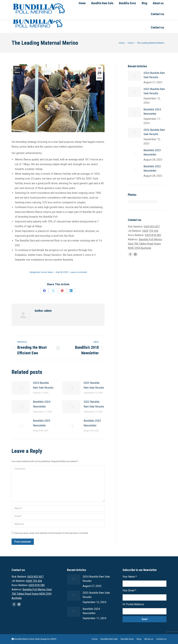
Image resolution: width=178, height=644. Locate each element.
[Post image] (21, 388)
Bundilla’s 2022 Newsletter (92, 423)
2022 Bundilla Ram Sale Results (94, 404)
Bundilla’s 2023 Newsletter (42, 423)
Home (17, 68)
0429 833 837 (35, 3)
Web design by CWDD (46, 639)
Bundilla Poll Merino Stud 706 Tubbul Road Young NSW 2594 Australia (145, 244)
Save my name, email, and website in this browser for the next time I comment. (51, 533)
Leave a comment (79, 272)
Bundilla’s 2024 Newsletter (42, 404)
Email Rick (84, 3)
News (17, 72)
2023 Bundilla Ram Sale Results (94, 385)
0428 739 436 (66, 3)
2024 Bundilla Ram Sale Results (43, 385)
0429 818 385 (153, 235)
